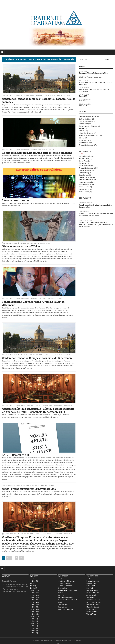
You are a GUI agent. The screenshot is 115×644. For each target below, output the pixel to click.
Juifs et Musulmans (86, 121)
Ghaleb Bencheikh (86, 170)
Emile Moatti (83, 161)
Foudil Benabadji (85, 166)
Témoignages (25, 149)
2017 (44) (34, 609)
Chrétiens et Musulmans (88, 117)
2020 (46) (34, 602)
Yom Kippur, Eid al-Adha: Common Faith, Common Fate (96, 206)
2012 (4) (34, 621)
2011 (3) (34, 623)
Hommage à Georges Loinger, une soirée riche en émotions (37, 153)
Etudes (82, 138)
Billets (23, 243)
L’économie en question (16, 200)
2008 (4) (34, 631)
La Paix (32, 486)
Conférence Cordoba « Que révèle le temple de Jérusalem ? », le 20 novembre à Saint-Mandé (96, 225)
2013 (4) (34, 619)
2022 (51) (34, 598)
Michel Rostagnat (85, 184)
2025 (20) (34, 590)
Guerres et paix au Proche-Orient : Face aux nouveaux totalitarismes (96, 215)
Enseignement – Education (89, 126)
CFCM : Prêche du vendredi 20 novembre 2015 (29, 489)
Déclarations (84, 124)
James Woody (84, 173)
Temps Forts (36, 149)
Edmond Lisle (84, 159)
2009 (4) (34, 628)
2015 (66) (34, 614)
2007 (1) (34, 633)
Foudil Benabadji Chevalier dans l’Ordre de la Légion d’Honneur (33, 303)
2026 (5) (34, 581)
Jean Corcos (49, 149)
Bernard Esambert (86, 156)
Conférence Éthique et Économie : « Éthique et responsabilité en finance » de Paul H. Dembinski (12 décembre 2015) (38, 410)
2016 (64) (34, 612)
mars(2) (33, 586)
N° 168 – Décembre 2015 (16, 455)
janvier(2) (34, 588)
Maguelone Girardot (86, 182)
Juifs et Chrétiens (85, 119)
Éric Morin (83, 163)
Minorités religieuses (86, 133)
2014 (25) (34, 616)
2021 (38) (34, 600)
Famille (82, 128)
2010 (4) (34, 626)
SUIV (21, 558)
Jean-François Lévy (86, 177)
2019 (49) (34, 605)
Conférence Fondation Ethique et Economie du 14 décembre (37, 358)
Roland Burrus (46, 243)
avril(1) (33, 583)
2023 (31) (34, 595)
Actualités (25, 96)
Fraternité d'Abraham (62, 96)
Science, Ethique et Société (40, 96)
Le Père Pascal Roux (87, 180)
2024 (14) (34, 593)
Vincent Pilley (84, 192)
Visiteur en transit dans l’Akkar (21, 246)
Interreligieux (84, 143)
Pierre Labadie (56, 298)
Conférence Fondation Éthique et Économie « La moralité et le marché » (39, 101)
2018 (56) (34, 607)
